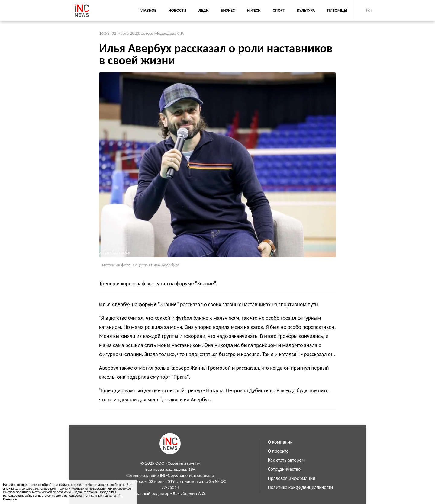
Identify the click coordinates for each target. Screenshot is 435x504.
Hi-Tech (254, 10)
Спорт (279, 10)
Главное (148, 10)
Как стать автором (287, 460)
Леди (204, 10)
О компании (280, 442)
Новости (177, 10)
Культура (306, 10)
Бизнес (228, 10)
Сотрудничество (284, 469)
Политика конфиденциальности (301, 487)
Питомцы (337, 10)
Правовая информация (292, 478)
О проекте (278, 451)
